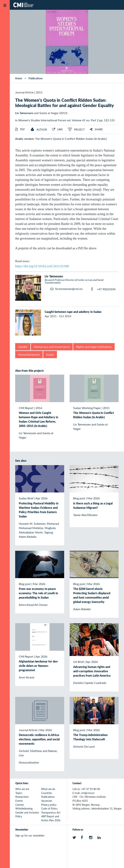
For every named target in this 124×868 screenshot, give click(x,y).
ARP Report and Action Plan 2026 (51, 818)
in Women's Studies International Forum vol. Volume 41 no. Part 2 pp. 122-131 (65, 120)
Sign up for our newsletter (30, 835)
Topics (19, 793)
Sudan (50, 354)
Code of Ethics (49, 808)
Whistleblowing (24, 808)
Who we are (22, 789)
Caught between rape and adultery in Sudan (73, 312)
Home (19, 78)
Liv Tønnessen (24, 113)
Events (19, 801)
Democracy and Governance (52, 347)
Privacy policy (49, 805)
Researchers (22, 797)
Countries (47, 793)
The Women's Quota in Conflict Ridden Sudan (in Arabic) (71, 139)
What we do (48, 789)
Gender (23, 347)
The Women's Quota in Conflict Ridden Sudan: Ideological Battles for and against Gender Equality (65, 103)
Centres (20, 805)
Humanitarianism (29, 354)
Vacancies (47, 801)
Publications (36, 78)
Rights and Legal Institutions (94, 347)
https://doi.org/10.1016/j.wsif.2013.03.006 (42, 266)
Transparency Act (51, 812)
